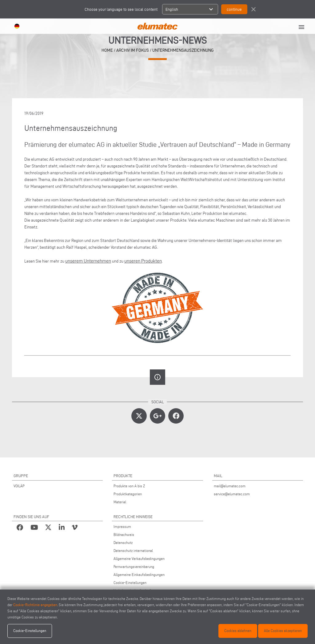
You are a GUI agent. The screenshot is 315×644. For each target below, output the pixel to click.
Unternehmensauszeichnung (183, 50)
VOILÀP (19, 486)
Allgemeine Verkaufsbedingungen (139, 559)
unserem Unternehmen (88, 261)
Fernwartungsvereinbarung (134, 567)
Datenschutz (123, 543)
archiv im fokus (133, 50)
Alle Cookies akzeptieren (283, 631)
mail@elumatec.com (230, 486)
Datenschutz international (133, 551)
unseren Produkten (143, 261)
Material (120, 502)
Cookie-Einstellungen (130, 583)
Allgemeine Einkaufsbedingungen (139, 575)
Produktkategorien (128, 494)
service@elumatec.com (232, 494)
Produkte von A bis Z (129, 486)
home (107, 50)
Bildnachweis (124, 535)
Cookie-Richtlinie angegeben (35, 605)
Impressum (122, 527)
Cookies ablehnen (238, 631)
